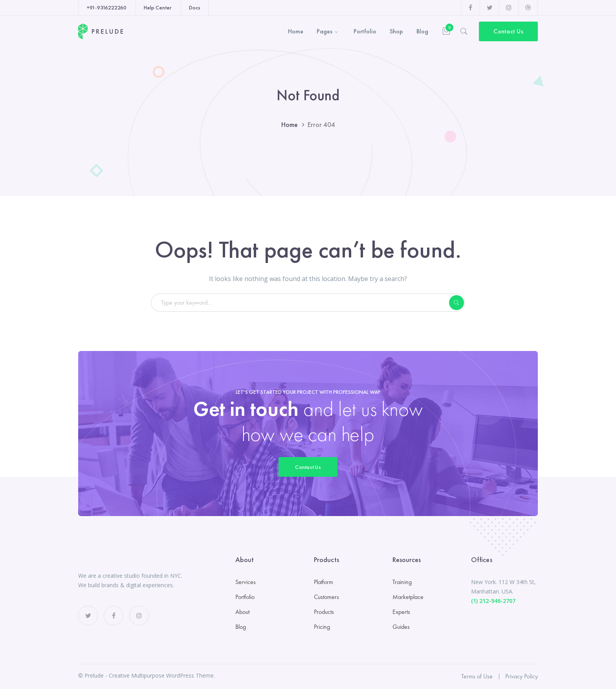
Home (290, 124)
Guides (401, 627)
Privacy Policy (522, 676)
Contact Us (508, 31)
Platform (324, 582)
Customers (326, 597)
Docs (195, 7)
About (242, 612)
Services (246, 582)
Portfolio (245, 597)
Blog (241, 627)
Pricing (322, 627)
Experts (401, 612)
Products (324, 612)
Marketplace (408, 597)
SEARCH (456, 303)
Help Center (158, 7)
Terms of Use (477, 676)
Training (402, 582)
